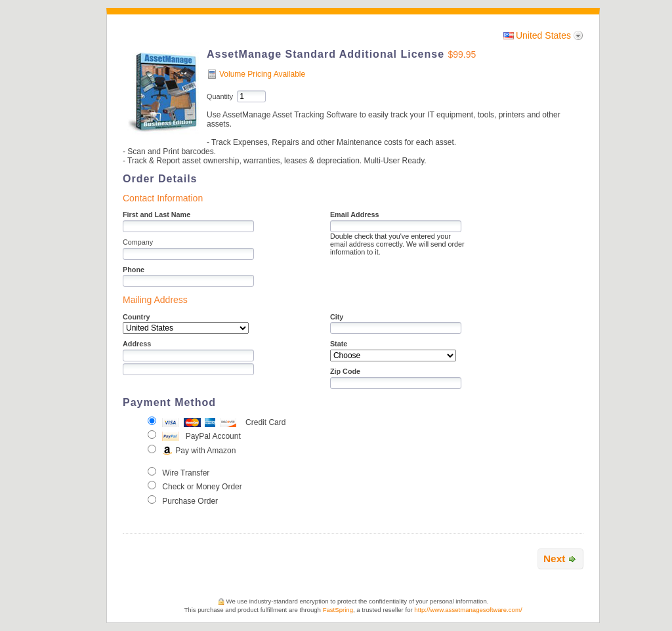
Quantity (220, 96)
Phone (134, 270)
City (337, 317)
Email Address (355, 214)
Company (138, 242)
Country (136, 317)
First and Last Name (157, 214)
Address (137, 344)
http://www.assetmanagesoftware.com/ (468, 610)
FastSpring (338, 610)
